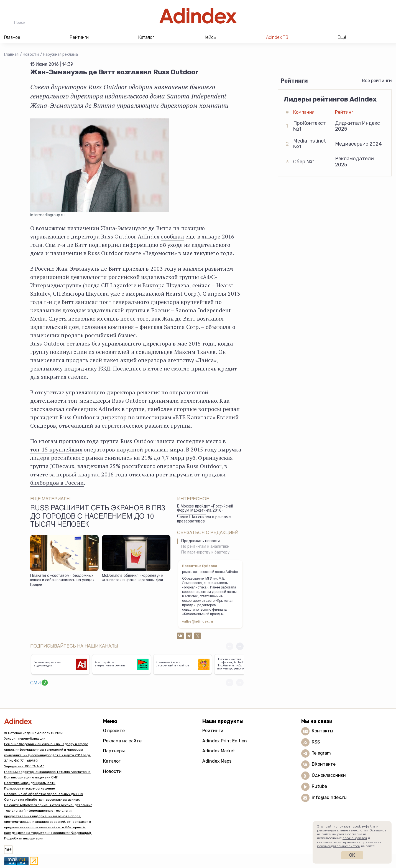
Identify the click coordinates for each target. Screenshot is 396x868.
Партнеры (114, 751)
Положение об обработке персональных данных (44, 794)
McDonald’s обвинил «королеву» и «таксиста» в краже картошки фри (133, 578)
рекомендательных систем (339, 846)
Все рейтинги (377, 81)
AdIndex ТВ (277, 37)
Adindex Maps (217, 761)
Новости (31, 54)
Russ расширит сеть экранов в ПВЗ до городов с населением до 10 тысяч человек (98, 517)
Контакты (322, 731)
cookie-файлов (355, 838)
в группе (133, 409)
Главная (11, 54)
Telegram (321, 753)
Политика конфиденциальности (30, 783)
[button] (240, 646)
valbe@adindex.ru (198, 622)
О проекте (114, 731)
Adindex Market (219, 751)
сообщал (172, 236)
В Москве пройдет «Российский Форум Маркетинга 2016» (205, 509)
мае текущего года (208, 253)
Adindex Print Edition (225, 741)
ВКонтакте (324, 764)
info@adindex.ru (329, 797)
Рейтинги (213, 731)
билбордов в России (57, 483)
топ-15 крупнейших (56, 449)
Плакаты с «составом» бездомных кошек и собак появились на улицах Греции (62, 581)
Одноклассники (329, 775)
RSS (316, 742)
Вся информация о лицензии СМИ (31, 777)
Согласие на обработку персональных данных (42, 800)
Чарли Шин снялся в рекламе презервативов (204, 520)
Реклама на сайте (122, 741)
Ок (352, 855)
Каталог (112, 761)
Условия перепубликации (25, 738)
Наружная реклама (60, 54)
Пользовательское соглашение (30, 788)
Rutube (319, 786)
